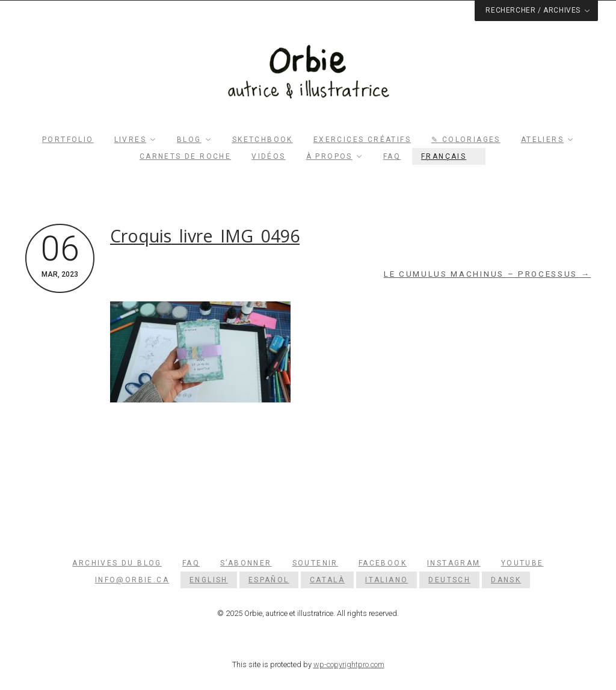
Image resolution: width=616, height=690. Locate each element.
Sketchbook (263, 140)
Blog (189, 140)
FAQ (392, 156)
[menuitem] (449, 156)
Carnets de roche (185, 156)
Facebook (383, 563)
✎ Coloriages (466, 140)
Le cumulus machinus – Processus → (487, 274)
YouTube (522, 563)
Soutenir (315, 563)
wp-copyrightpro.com (349, 664)
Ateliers (542, 140)
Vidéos (268, 156)
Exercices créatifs (362, 140)
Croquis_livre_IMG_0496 (205, 236)
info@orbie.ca (132, 580)
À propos (329, 156)
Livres (130, 140)
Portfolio (68, 140)
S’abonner (246, 563)
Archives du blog (117, 563)
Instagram (454, 563)
